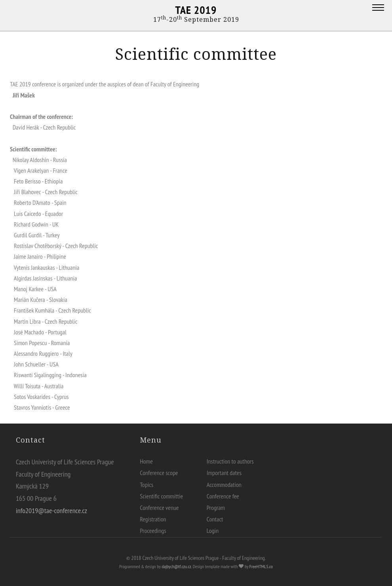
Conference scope (159, 473)
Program (216, 508)
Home (146, 461)
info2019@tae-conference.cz (51, 511)
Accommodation (224, 485)
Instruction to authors (230, 461)
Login (213, 531)
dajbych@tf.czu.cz (176, 566)
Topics (147, 485)
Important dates (224, 473)
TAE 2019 (196, 10)
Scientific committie (161, 496)
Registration (153, 519)
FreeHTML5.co (261, 566)
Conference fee (223, 496)
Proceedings (153, 531)
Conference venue (159, 508)
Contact (215, 519)
